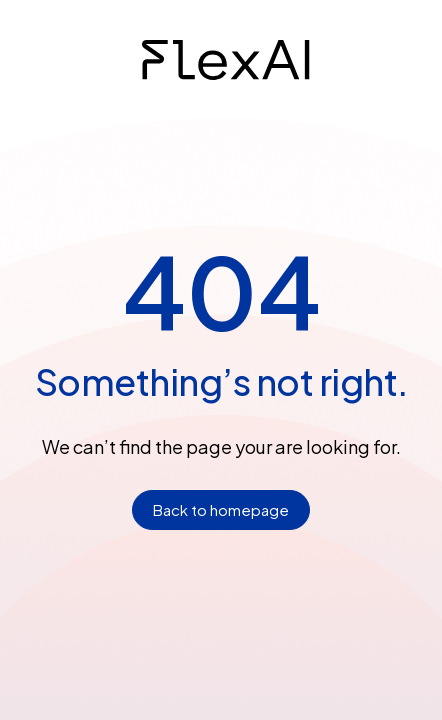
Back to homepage (221, 509)
